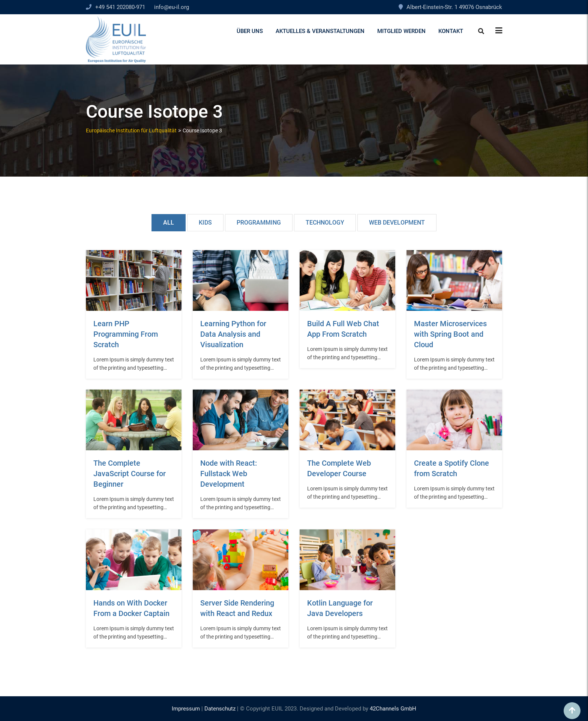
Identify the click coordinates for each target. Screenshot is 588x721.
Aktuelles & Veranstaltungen (320, 31)
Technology (325, 223)
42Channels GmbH (393, 709)
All (169, 223)
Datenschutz (220, 709)
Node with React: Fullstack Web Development (229, 474)
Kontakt (451, 31)
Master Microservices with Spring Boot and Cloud (450, 334)
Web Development (397, 223)
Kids (205, 223)
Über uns (250, 31)
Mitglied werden (401, 31)
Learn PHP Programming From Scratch (126, 334)
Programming (259, 223)
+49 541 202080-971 (120, 7)
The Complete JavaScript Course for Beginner (130, 474)
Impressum (186, 709)
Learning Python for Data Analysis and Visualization (233, 334)
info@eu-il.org (172, 7)
